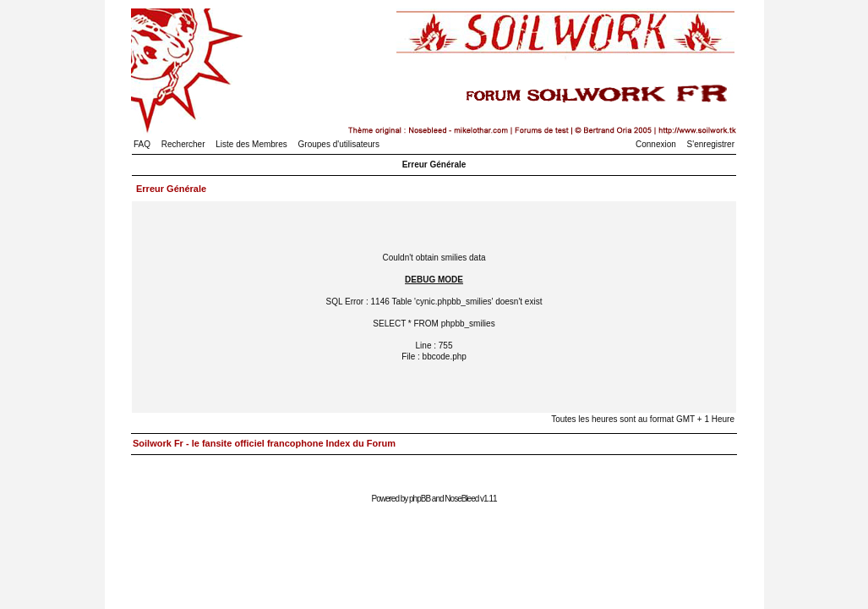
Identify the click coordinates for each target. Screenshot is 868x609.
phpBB (420, 499)
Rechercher (183, 144)
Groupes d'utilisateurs (339, 144)
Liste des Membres (251, 144)
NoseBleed (461, 499)
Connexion (656, 144)
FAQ (142, 144)
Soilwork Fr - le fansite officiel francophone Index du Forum (264, 443)
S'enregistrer (711, 144)
